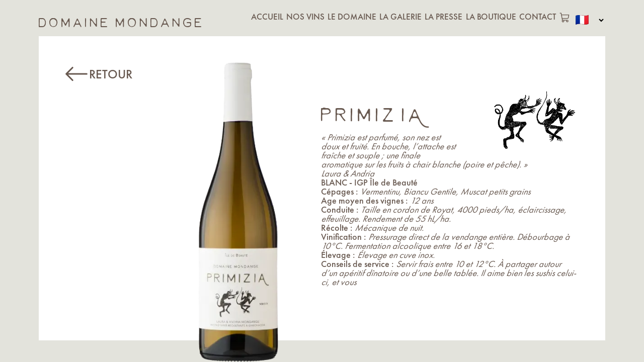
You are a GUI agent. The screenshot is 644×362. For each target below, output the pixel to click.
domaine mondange (122, 20)
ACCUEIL (267, 17)
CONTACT (538, 17)
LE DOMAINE (352, 17)
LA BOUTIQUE (491, 17)
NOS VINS (305, 17)
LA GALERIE (400, 17)
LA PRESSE (444, 17)
